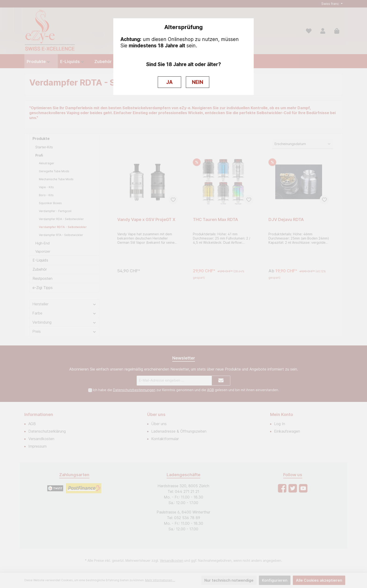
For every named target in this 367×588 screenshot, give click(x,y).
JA (169, 82)
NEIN (198, 82)
